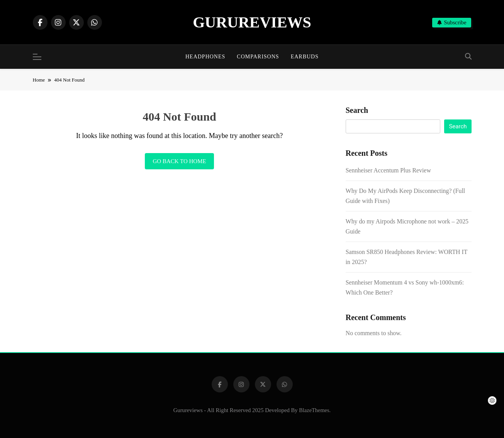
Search (357, 110)
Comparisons (258, 57)
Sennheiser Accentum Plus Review (388, 170)
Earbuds (305, 57)
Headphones (205, 57)
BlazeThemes (314, 410)
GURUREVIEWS (252, 22)
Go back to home (179, 161)
